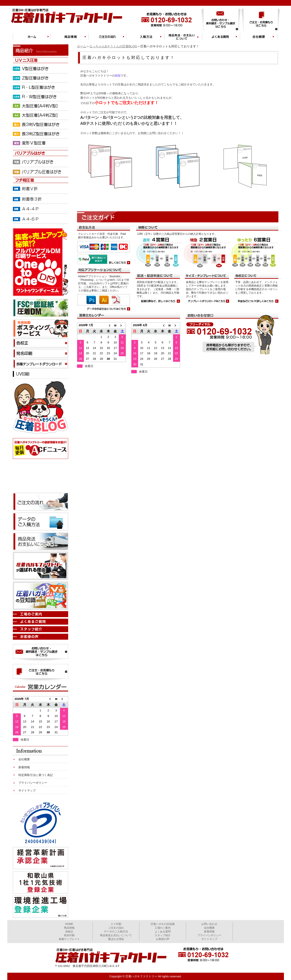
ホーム (82, 46)
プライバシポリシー (209, 935)
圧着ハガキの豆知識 (163, 924)
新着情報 (24, 767)
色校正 (69, 932)
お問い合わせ (209, 924)
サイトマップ (27, 790)
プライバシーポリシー (33, 783)
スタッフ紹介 (163, 935)
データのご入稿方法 (116, 932)
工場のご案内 (163, 928)
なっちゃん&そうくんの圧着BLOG (113, 46)
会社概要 (24, 759)
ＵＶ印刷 (116, 924)
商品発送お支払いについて (116, 935)
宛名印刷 (69, 935)
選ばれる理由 (116, 939)
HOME (69, 924)
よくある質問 (163, 932)
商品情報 (69, 928)
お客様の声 (163, 939)
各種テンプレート (69, 939)
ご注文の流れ (116, 928)
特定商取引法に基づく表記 (36, 775)
